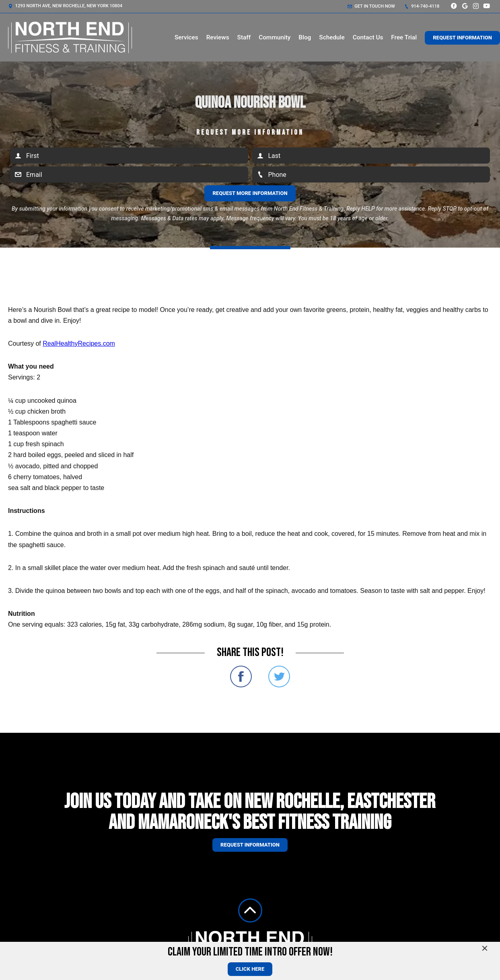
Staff (244, 37)
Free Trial (404, 37)
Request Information (462, 38)
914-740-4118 (422, 6)
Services (186, 37)
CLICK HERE (250, 969)
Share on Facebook (241, 677)
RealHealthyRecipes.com (79, 343)
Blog (305, 37)
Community (275, 37)
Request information (250, 845)
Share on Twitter (279, 677)
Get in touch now (371, 6)
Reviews (218, 37)
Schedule (332, 37)
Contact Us (368, 37)
